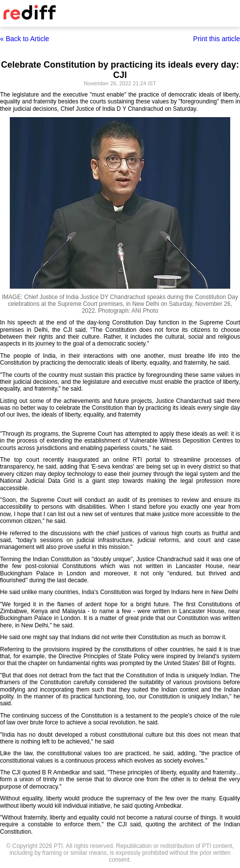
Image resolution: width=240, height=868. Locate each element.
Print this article (216, 39)
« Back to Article (24, 39)
